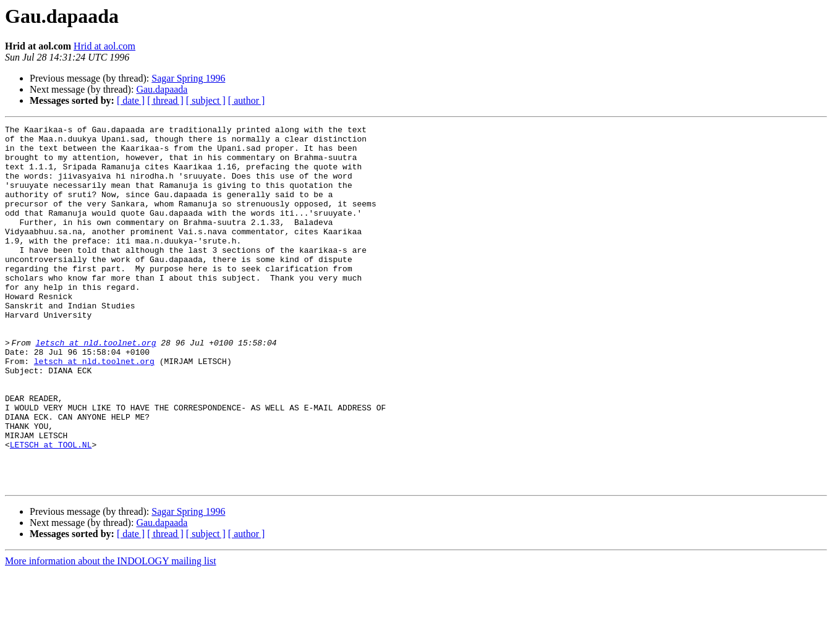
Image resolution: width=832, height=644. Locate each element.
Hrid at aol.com (104, 46)
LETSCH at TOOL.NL (51, 509)
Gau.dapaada (162, 89)
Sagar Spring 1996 (188, 78)
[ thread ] (165, 100)
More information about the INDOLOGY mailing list (111, 633)
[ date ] (131, 100)
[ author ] (247, 100)
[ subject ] (206, 100)
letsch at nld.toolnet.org (99, 387)
